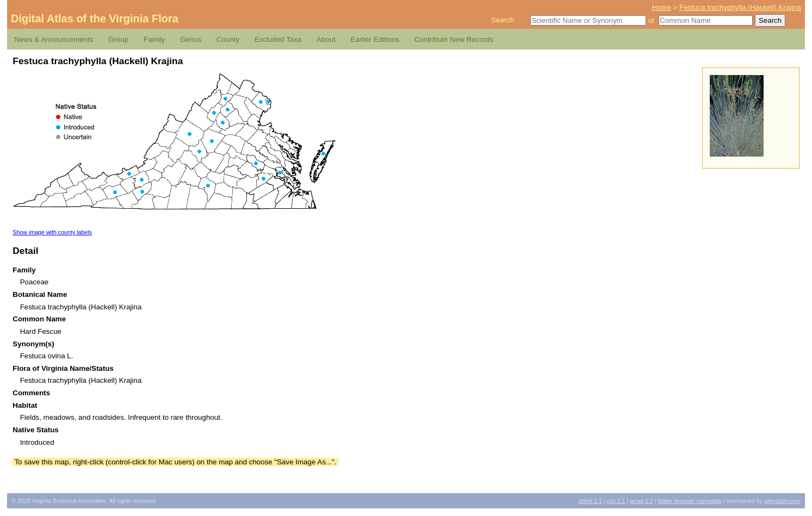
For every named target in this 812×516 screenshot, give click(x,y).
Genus (191, 39)
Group (118, 39)
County (228, 39)
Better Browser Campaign (689, 501)
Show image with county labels (52, 232)
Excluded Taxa (278, 39)
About (326, 39)
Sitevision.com (782, 501)
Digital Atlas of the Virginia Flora (95, 18)
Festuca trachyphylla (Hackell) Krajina (740, 7)
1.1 (590, 501)
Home (662, 7)
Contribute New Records (454, 39)
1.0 (641, 501)
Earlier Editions (375, 39)
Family (154, 39)
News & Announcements (54, 39)
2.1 (616, 501)
